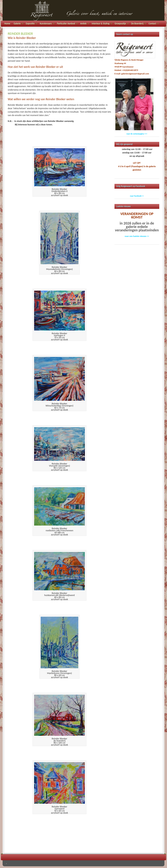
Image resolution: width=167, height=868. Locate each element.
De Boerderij (138, 24)
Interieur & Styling (101, 24)
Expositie (31, 24)
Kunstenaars (46, 24)
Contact (153, 24)
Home (7, 23)
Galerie (18, 24)
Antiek (84, 24)
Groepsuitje (121, 24)
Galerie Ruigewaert (83, 10)
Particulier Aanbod (66, 24)
